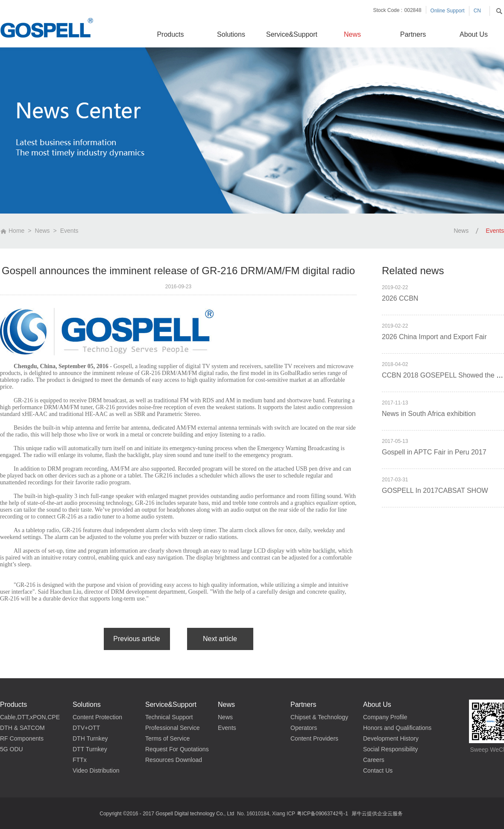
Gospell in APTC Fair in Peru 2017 (434, 452)
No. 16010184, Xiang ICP (266, 814)
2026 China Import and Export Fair (434, 337)
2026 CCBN (400, 298)
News (42, 231)
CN (477, 11)
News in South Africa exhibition (429, 414)
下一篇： (220, 639)
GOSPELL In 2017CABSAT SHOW (435, 491)
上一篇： (137, 639)
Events (69, 231)
